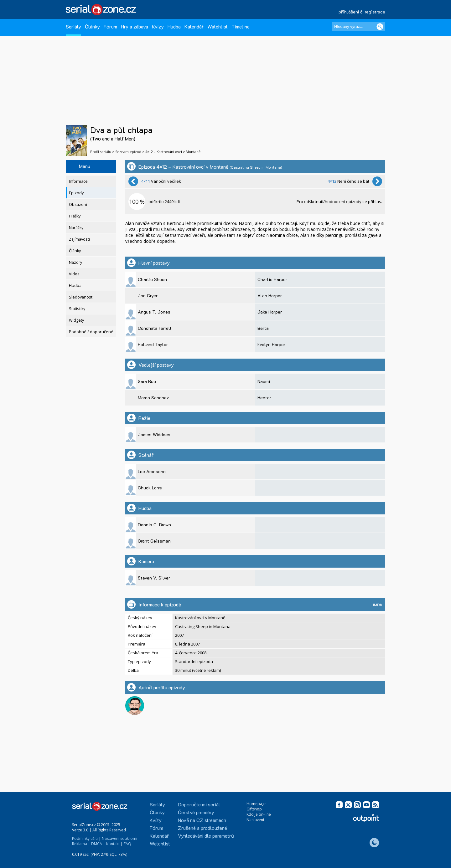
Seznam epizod (128, 152)
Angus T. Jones (154, 312)
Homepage (257, 804)
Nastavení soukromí (119, 838)
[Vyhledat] (380, 27)
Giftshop (254, 809)
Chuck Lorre (150, 488)
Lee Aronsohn (152, 471)
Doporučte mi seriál (199, 804)
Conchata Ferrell (155, 328)
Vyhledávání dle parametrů (206, 836)
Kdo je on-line (259, 814)
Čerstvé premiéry (196, 812)
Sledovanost (81, 297)
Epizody (76, 193)
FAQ (127, 844)
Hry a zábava (135, 26)
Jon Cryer (148, 296)
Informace (78, 181)
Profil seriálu (101, 152)
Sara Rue (147, 381)
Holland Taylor (153, 344)
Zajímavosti (79, 239)
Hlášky (75, 216)
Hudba (174, 26)
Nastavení (255, 820)
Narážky (76, 228)
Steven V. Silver (154, 578)
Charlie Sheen (152, 279)
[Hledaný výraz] (359, 27)
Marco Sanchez (153, 398)
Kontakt (113, 844)
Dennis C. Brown (154, 525)
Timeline (241, 26)
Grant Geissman (154, 541)
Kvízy (158, 26)
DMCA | (98, 844)
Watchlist (218, 26)
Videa (74, 274)
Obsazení (78, 204)
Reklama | (81, 844)
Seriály (73, 26)
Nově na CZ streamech (202, 820)
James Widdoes (154, 434)
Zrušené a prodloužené (202, 828)
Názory (75, 262)
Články (92, 26)
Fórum (110, 26)
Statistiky (77, 309)
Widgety (76, 320)
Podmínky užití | (86, 838)
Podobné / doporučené (91, 332)
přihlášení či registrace (362, 12)
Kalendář (194, 26)
